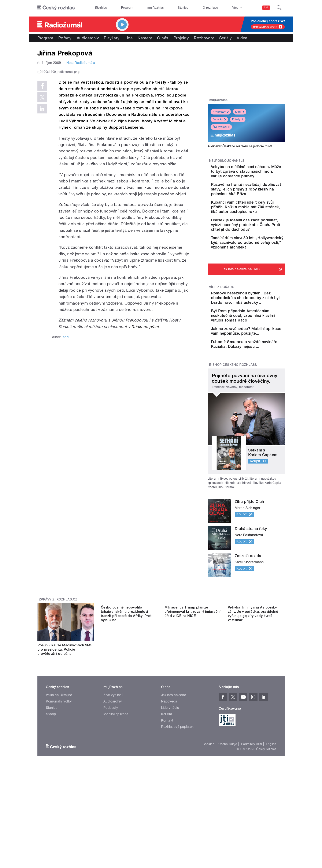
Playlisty (112, 38)
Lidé (129, 38)
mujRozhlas (156, 8)
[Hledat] (279, 8)
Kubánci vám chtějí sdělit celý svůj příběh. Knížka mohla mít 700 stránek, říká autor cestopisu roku (260, 223)
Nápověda (169, 760)
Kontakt (167, 779)
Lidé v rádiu (170, 766)
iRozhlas (101, 8)
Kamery (145, 38)
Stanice (183, 8)
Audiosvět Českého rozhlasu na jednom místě (240, 146)
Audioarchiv (88, 38)
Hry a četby (221, 112)
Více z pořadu (222, 320)
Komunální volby (59, 760)
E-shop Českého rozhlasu (233, 419)
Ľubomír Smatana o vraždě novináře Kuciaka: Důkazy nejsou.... (260, 394)
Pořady (65, 38)
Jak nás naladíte (174, 753)
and (66, 427)
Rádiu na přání (145, 416)
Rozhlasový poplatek (177, 785)
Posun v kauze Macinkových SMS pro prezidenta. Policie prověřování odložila (65, 704)
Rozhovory (204, 38)
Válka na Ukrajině (59, 753)
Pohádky (219, 119)
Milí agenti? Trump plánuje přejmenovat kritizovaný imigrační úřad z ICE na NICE (193, 704)
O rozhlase (210, 8)
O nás (163, 38)
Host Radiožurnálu (81, 63)
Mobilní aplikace (116, 772)
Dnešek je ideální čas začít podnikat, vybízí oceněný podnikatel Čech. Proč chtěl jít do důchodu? (259, 246)
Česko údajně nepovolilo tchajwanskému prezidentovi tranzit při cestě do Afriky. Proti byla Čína (127, 706)
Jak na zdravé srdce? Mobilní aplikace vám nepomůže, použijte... (254, 375)
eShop (51, 772)
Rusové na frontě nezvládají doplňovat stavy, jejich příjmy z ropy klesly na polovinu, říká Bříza (259, 201)
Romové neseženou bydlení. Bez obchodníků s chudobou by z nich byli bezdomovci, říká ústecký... (260, 333)
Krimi (240, 112)
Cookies (208, 802)
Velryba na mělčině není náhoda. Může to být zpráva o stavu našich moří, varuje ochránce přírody (256, 176)
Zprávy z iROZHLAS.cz (58, 654)
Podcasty (111, 766)
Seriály (225, 38)
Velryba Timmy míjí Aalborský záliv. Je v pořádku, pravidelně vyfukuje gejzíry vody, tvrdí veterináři (253, 706)
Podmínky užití (252, 802)
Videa (242, 38)
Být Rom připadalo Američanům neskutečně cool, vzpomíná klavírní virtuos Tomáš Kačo (257, 355)
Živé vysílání (221, 127)
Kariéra (167, 772)
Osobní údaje (228, 802)
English (271, 802)
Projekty (181, 38)
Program (127, 8)
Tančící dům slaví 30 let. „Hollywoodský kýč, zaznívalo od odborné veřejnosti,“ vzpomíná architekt (257, 270)
